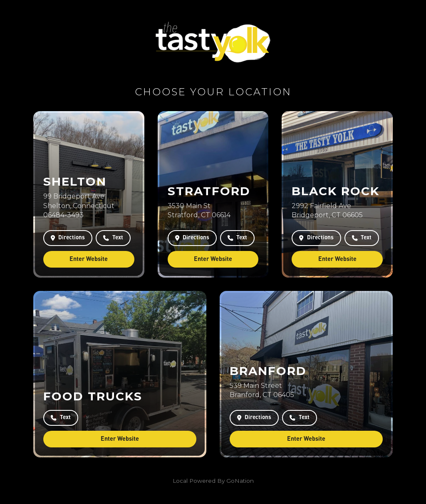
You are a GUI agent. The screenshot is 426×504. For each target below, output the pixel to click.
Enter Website (89, 259)
